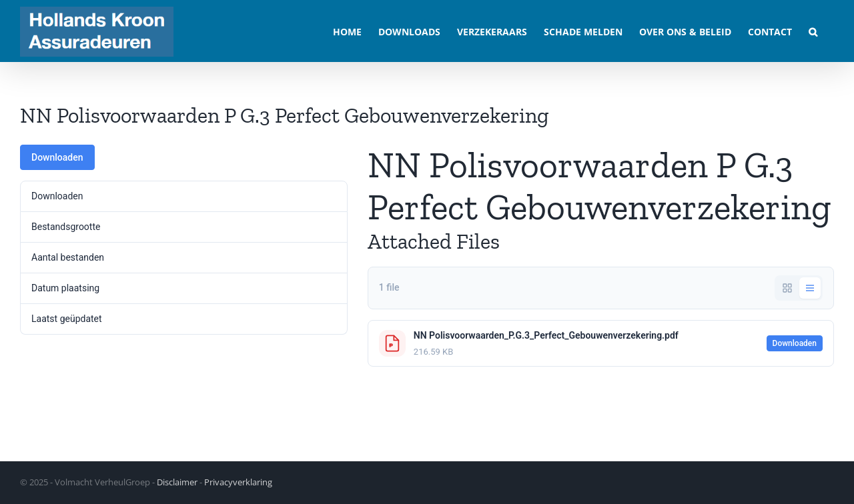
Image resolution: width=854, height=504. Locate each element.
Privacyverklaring (238, 482)
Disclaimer (177, 482)
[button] (813, 31)
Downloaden (57, 157)
